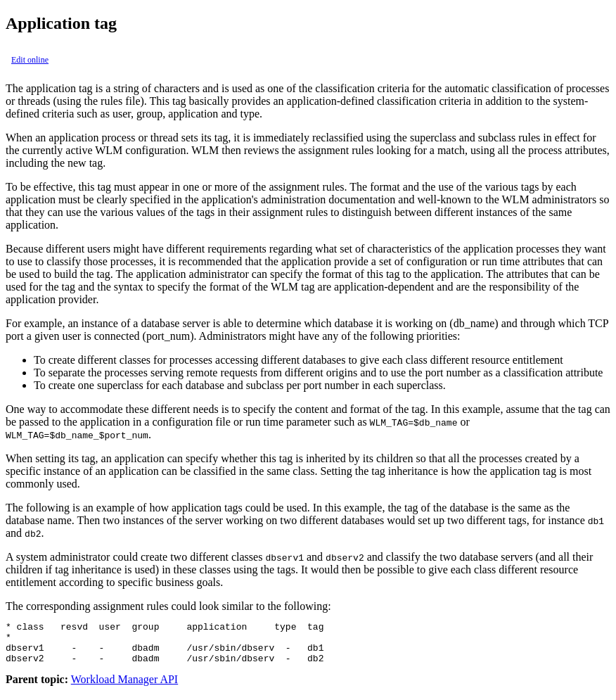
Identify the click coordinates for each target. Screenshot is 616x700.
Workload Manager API (124, 688)
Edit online (30, 60)
